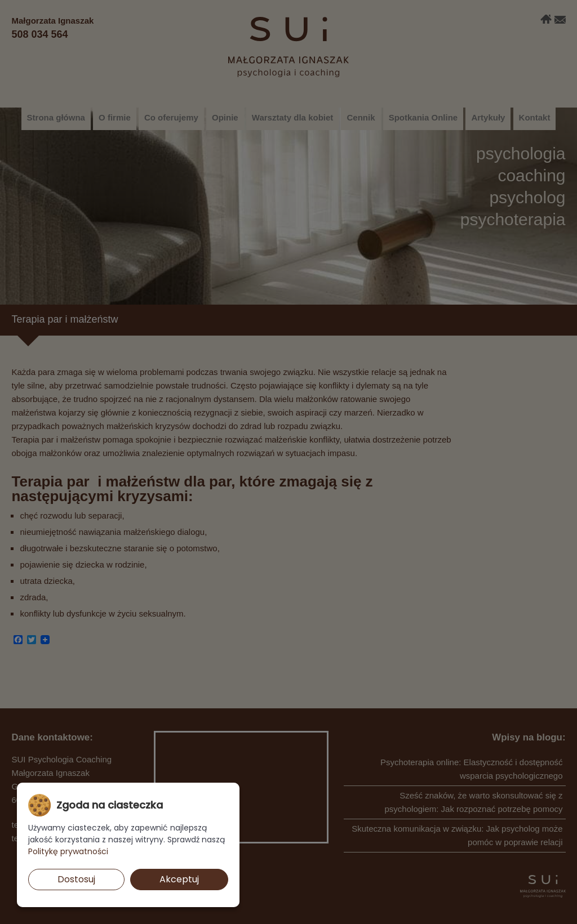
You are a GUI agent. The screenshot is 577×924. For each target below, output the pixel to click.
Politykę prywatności (68, 851)
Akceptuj (179, 879)
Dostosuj (76, 879)
